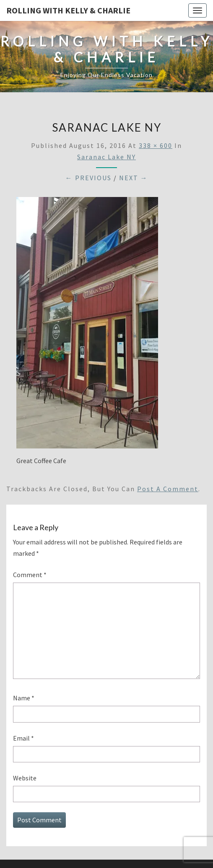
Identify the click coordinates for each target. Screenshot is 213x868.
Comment (30, 575)
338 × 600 (156, 145)
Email (23, 738)
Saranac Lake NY (106, 157)
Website (25, 778)
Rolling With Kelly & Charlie (68, 10)
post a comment (168, 489)
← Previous (88, 178)
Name (24, 698)
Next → (134, 178)
